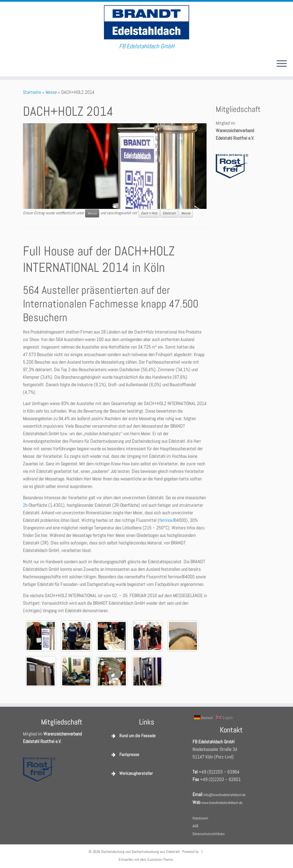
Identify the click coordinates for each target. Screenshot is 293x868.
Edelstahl (169, 213)
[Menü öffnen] (282, 64)
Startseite (32, 92)
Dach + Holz (149, 213)
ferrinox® (168, 520)
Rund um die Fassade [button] (133, 736)
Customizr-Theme (160, 859)
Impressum (200, 818)
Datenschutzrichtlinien (209, 834)
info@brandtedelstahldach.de (224, 795)
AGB (195, 826)
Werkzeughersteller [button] (131, 773)
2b (25, 505)
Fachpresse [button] (125, 755)
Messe (51, 92)
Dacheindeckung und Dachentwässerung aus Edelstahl (140, 852)
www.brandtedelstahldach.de (222, 803)
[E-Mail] (10, 64)
